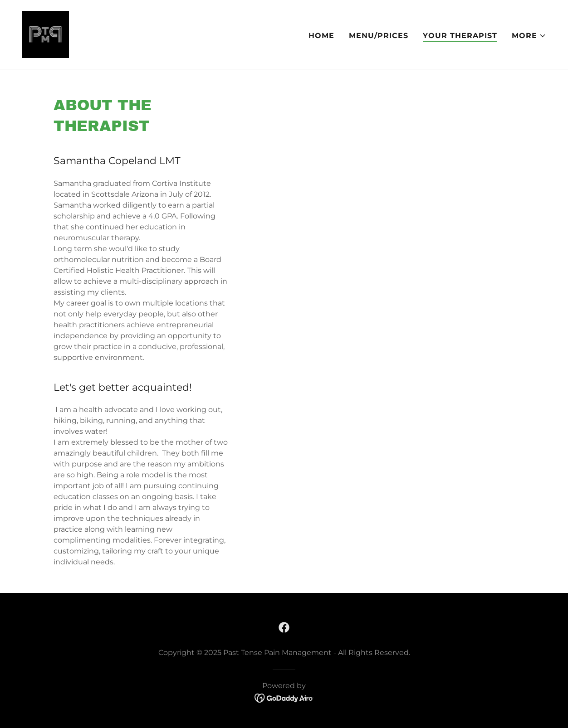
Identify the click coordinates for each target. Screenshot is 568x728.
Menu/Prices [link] (379, 36)
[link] (45, 34)
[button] (529, 36)
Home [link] (321, 36)
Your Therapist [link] (460, 36)
